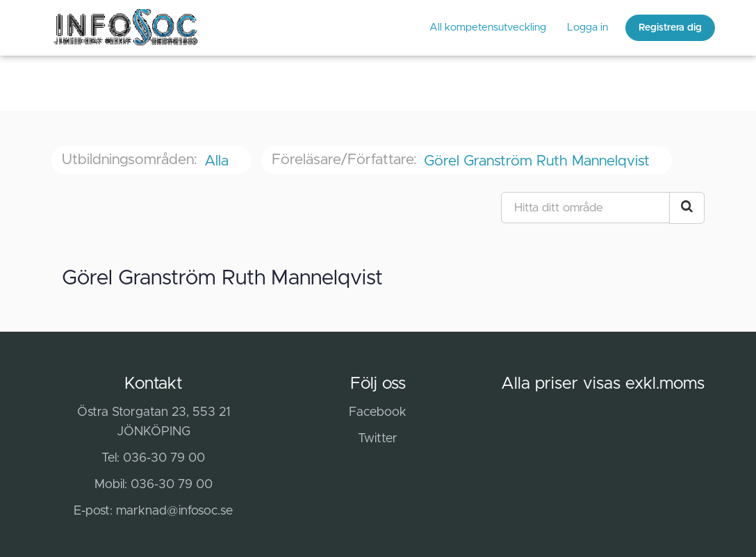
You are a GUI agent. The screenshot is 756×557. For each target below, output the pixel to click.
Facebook (378, 412)
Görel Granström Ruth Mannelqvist (539, 161)
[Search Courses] (687, 208)
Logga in (587, 27)
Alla (219, 161)
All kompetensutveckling (488, 27)
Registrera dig (670, 28)
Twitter (378, 439)
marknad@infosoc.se (174, 511)
